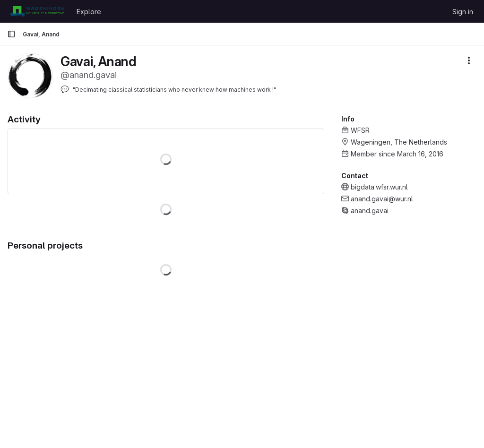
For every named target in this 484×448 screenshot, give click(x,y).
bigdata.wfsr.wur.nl (379, 187)
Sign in (463, 12)
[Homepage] (37, 11)
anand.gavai (370, 211)
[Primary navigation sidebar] (11, 34)
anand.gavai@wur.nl (382, 199)
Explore (89, 12)
